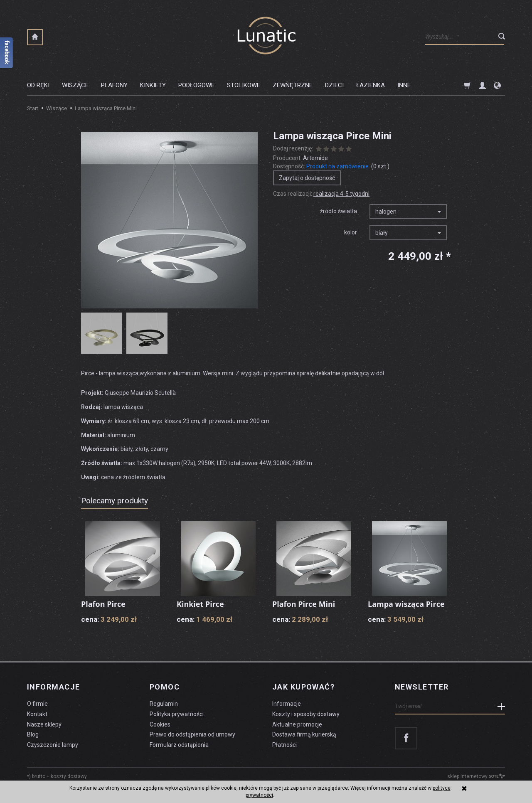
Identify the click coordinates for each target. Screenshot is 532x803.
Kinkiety (153, 85)
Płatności (284, 745)
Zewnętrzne (293, 85)
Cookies (160, 724)
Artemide (315, 158)
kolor (351, 232)
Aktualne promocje (297, 724)
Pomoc (165, 687)
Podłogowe (196, 85)
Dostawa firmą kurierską (304, 734)
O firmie (37, 704)
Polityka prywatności (177, 714)
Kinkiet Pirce (200, 604)
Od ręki (38, 85)
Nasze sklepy (44, 724)
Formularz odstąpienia (179, 745)
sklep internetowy (476, 776)
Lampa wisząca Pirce (406, 604)
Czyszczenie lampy (53, 745)
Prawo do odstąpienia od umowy (192, 734)
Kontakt (37, 714)
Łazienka (371, 85)
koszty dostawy (69, 776)
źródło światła (339, 211)
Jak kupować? (303, 687)
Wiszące (75, 85)
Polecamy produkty (115, 501)
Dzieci (334, 85)
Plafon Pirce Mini (304, 604)
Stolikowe (244, 85)
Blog (33, 734)
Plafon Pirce (103, 604)
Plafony (114, 85)
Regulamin (164, 704)
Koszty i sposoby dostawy (306, 714)
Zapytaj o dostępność (307, 178)
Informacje (53, 687)
